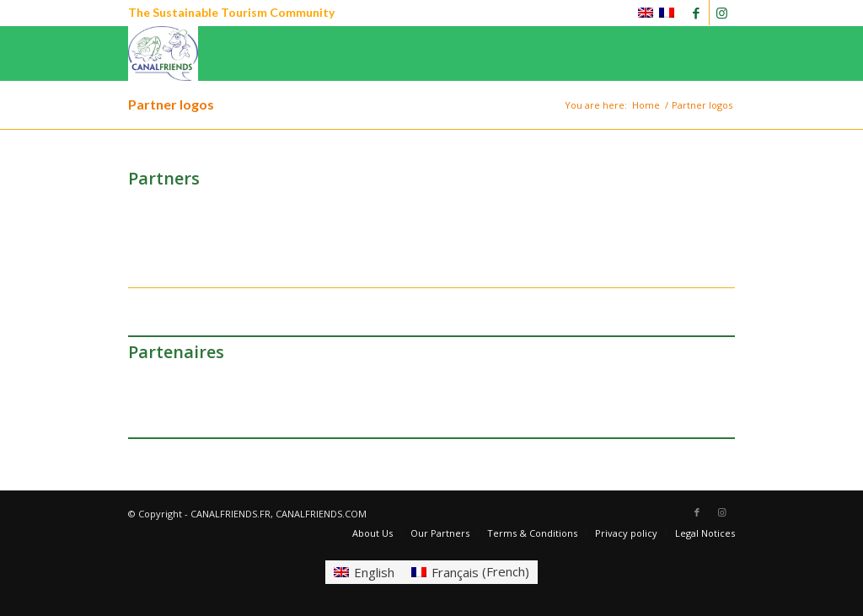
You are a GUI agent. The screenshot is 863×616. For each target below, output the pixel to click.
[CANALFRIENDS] (163, 54)
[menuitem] (373, 533)
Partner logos (171, 104)
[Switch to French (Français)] (470, 572)
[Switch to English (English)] (364, 572)
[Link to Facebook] (697, 13)
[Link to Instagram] (722, 13)
